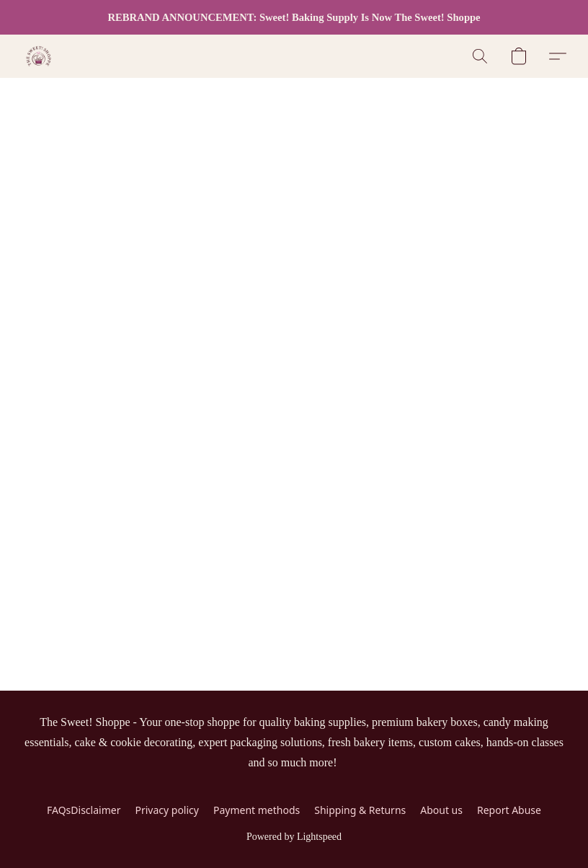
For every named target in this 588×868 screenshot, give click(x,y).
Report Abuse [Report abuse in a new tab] (509, 810)
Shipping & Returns (360, 810)
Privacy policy (167, 810)
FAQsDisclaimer (84, 810)
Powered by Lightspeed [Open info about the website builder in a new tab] (294, 837)
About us (441, 810)
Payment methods (257, 810)
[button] (39, 56)
